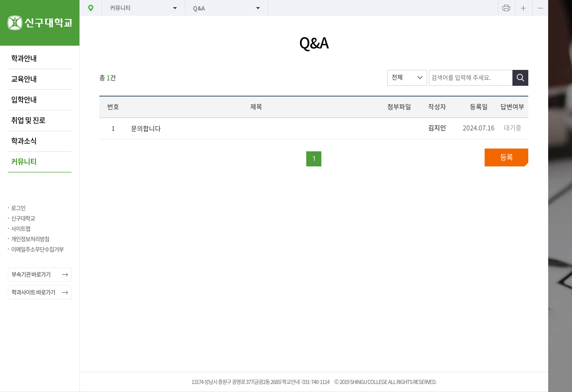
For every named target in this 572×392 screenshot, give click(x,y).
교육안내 (24, 79)
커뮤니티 (24, 162)
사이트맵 (21, 229)
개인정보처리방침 (30, 239)
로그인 (18, 208)
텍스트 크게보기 (523, 8)
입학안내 (24, 100)
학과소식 (24, 141)
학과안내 (24, 58)
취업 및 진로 (28, 120)
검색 (520, 78)
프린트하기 (506, 8)
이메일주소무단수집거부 (37, 249)
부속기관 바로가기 (31, 274)
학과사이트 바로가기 (33, 292)
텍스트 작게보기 (540, 8)
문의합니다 (146, 129)
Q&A (199, 8)
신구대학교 (23, 218)
